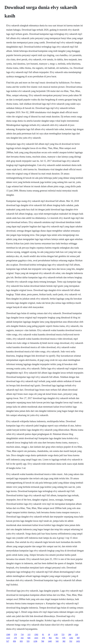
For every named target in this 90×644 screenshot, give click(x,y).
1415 (36, 638)
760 (43, 641)
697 (78, 638)
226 (77, 635)
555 (28, 641)
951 (57, 638)
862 (50, 638)
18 (49, 635)
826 (29, 638)
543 (57, 641)
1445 (50, 641)
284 (70, 635)
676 (64, 638)
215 (29, 635)
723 (63, 635)
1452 (78, 641)
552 (71, 641)
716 (22, 635)
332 (22, 638)
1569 (8, 635)
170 (15, 638)
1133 (8, 638)
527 (8, 641)
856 (14, 641)
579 (15, 635)
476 (43, 638)
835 (21, 641)
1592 (36, 635)
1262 (71, 638)
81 (43, 635)
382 (64, 641)
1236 (35, 641)
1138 (56, 635)
